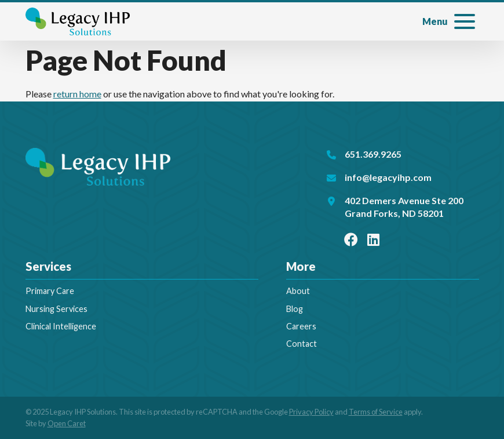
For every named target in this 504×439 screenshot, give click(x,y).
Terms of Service (376, 412)
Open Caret (67, 423)
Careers (301, 326)
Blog (295, 309)
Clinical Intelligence (61, 326)
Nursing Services (56, 309)
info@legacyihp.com (388, 177)
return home (77, 94)
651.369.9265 (373, 154)
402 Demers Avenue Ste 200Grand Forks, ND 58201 (404, 207)
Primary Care (50, 291)
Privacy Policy (311, 412)
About (298, 291)
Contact (302, 344)
